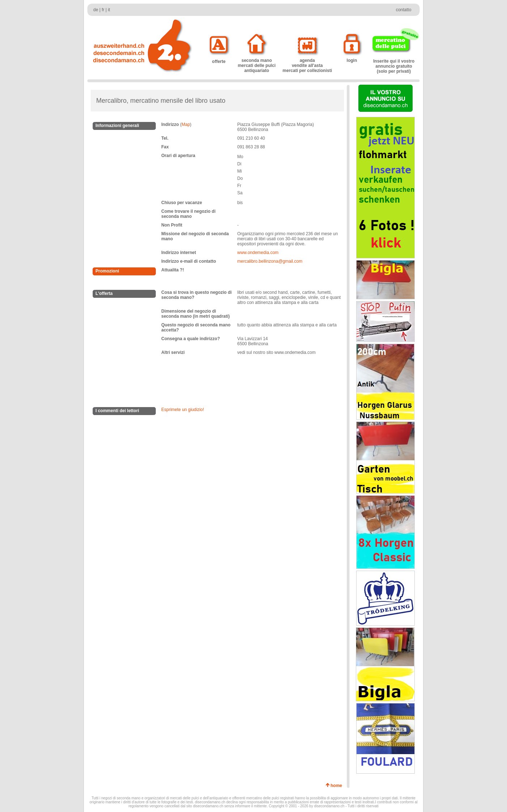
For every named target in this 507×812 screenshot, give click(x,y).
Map (186, 124)
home (338, 786)
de (96, 10)
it (109, 10)
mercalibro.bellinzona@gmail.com (270, 261)
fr (103, 10)
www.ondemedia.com (258, 253)
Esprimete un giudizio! (183, 410)
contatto (404, 10)
